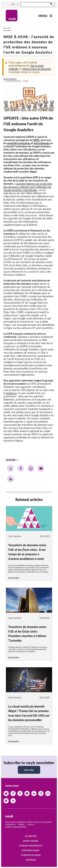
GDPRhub (31, 860)
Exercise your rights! (31, 846)
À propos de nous (31, 855)
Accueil (7, 28)
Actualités (31, 836)
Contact (31, 824)
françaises (25, 143)
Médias (21, 824)
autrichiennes (42, 143)
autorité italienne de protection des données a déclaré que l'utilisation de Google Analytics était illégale (28, 187)
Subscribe (29, 770)
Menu (43, 16)
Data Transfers (10, 79)
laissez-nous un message (37, 69)
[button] (10, 468)
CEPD (36, 140)
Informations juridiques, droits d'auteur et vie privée (28, 822)
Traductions (10, 824)
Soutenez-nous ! (31, 850)
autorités (13, 143)
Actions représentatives (16, 827)
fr (13, 5)
